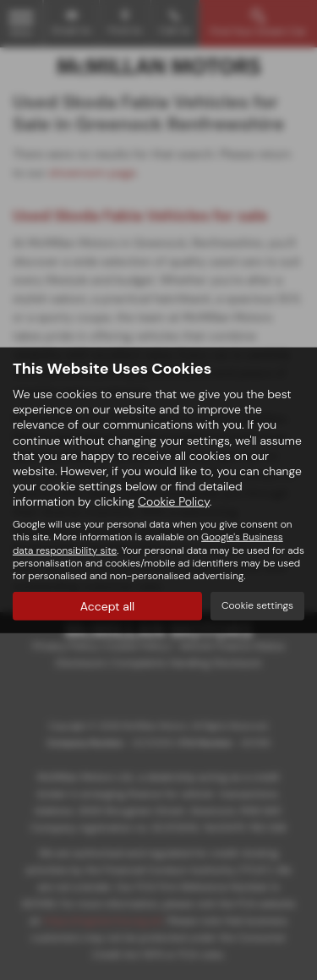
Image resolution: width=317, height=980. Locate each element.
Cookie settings (257, 605)
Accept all (107, 606)
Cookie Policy (174, 501)
